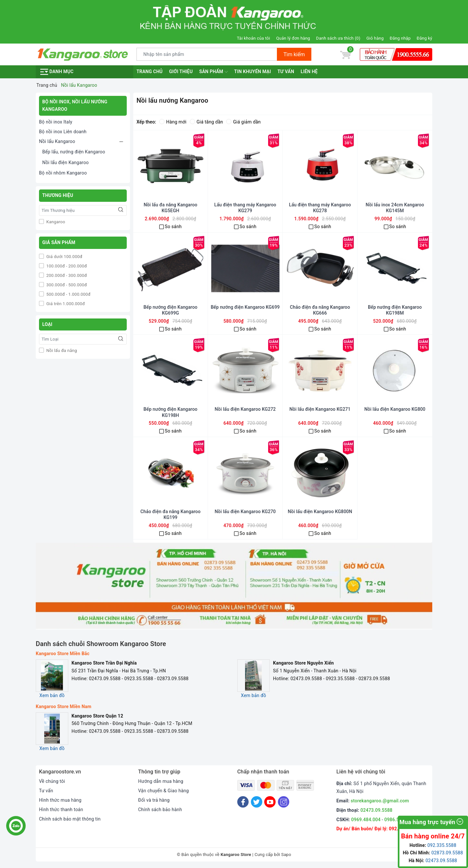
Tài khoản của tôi (253, 38)
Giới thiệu (181, 71)
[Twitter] (257, 802)
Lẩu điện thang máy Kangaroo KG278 (320, 208)
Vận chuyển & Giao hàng (163, 791)
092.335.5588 (442, 845)
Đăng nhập (400, 38)
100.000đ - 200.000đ (66, 266)
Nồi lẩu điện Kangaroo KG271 (320, 409)
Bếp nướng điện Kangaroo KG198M (395, 310)
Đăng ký (424, 38)
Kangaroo (55, 222)
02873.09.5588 (447, 853)
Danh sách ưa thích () (338, 38)
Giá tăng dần (207, 122)
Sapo (286, 855)
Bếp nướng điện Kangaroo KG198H (171, 412)
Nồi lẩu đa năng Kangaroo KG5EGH (170, 208)
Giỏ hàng (375, 38)
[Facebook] (243, 802)
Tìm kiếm (294, 54)
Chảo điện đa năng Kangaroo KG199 (170, 514)
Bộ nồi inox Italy (56, 122)
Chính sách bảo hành (160, 810)
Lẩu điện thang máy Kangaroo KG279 (245, 208)
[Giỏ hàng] (345, 54)
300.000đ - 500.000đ (66, 285)
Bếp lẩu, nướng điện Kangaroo (74, 152)
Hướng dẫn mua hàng (161, 781)
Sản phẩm (214, 72)
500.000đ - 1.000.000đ (68, 294)
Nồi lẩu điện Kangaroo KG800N (320, 512)
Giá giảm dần (243, 122)
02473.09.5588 (377, 810)
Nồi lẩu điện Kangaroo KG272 (245, 409)
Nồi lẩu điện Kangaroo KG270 (245, 512)
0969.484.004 (366, 820)
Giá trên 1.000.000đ (65, 304)
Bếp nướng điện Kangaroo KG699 (245, 307)
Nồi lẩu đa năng (61, 350)
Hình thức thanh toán (61, 810)
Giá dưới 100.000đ (64, 257)
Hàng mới (173, 122)
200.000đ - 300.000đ (66, 275)
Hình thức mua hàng (60, 800)
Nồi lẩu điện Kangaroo (65, 162)
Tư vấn (286, 71)
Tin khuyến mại (253, 71)
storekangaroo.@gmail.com (380, 801)
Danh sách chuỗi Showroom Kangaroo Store (101, 644)
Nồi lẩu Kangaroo (57, 141)
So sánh (173, 227)
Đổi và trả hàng (154, 800)
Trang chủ (149, 71)
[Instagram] (284, 802)
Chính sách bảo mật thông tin (70, 819)
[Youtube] (270, 802)
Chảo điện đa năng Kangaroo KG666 (320, 310)
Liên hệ (309, 71)
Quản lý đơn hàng (293, 38)
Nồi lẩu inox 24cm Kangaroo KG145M (395, 208)
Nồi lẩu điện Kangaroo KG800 (395, 409)
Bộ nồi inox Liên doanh (63, 132)
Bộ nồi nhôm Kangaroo (63, 173)
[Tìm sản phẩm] (207, 54)
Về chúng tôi (52, 781)
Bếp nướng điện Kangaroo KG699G (171, 310)
